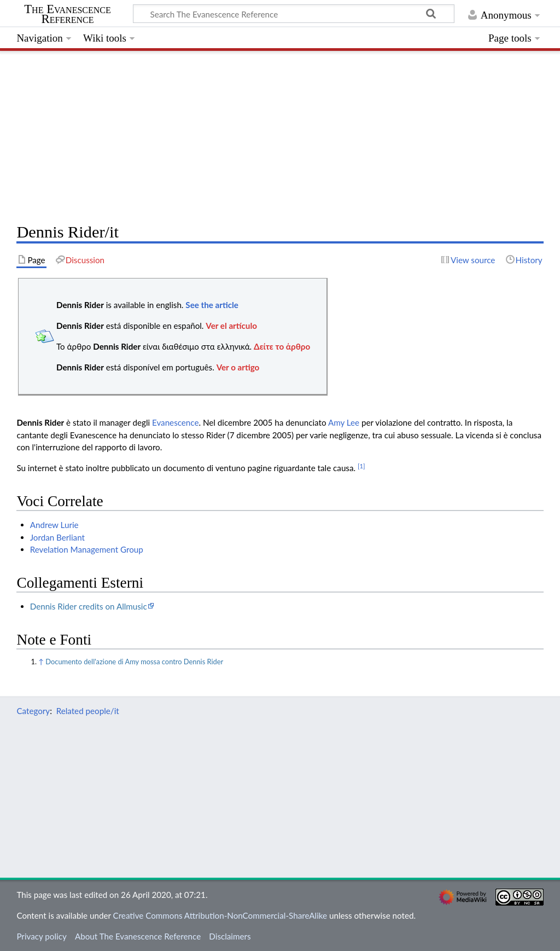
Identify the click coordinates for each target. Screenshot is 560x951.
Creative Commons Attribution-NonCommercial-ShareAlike (220, 915)
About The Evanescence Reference (138, 936)
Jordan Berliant (57, 537)
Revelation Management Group (87, 549)
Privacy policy (41, 936)
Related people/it (88, 711)
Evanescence (175, 422)
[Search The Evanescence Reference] (294, 14)
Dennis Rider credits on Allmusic (89, 606)
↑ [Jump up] (41, 662)
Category (33, 711)
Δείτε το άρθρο (282, 346)
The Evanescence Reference (68, 14)
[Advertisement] (280, 134)
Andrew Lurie (54, 525)
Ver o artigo (238, 367)
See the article (212, 305)
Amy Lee (344, 422)
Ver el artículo (231, 326)
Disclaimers (230, 936)
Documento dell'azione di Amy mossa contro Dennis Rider (134, 662)
